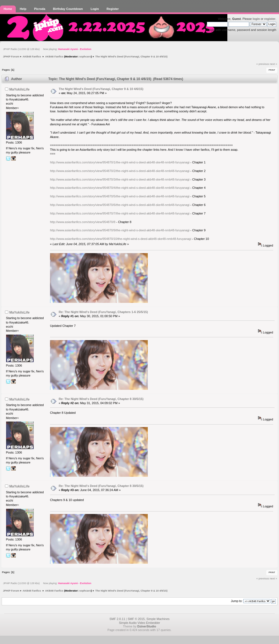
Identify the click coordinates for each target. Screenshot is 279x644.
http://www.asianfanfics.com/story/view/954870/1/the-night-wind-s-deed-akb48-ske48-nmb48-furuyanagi (120, 162)
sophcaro (85, 56)
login (256, 19)
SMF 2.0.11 (117, 619)
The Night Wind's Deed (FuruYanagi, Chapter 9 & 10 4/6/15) (101, 89)
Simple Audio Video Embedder (139, 623)
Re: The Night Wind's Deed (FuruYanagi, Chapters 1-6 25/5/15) (103, 312)
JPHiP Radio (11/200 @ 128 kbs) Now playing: (47, 49)
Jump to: (237, 601)
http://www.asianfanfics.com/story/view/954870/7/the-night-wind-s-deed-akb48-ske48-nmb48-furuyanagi (120, 213)
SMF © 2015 (136, 619)
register (270, 19)
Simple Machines (158, 619)
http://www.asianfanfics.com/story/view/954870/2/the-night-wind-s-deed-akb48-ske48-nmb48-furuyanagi (120, 171)
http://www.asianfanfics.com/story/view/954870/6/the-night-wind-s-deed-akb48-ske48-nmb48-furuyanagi (120, 205)
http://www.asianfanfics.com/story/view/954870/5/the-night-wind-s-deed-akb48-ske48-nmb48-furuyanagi (120, 196)
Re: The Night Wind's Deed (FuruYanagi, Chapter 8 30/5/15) (101, 399)
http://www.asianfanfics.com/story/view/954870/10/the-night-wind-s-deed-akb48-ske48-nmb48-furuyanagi (121, 239)
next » (273, 64)
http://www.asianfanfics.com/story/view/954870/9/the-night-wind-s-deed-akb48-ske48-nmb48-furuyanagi (120, 230)
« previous (263, 64)
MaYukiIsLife (19, 89)
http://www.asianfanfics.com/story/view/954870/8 (83, 222)
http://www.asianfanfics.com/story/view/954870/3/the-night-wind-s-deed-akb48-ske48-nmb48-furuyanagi (120, 179)
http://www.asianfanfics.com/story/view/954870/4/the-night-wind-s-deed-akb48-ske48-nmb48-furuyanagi (120, 188)
